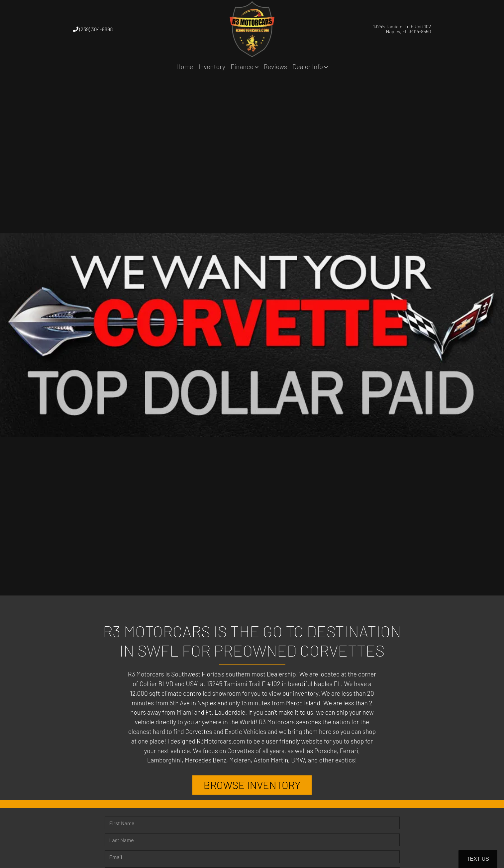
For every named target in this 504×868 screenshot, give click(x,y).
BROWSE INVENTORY (252, 785)
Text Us (478, 859)
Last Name (122, 840)
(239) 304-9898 (93, 29)
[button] (244, 66)
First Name (122, 823)
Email (116, 857)
